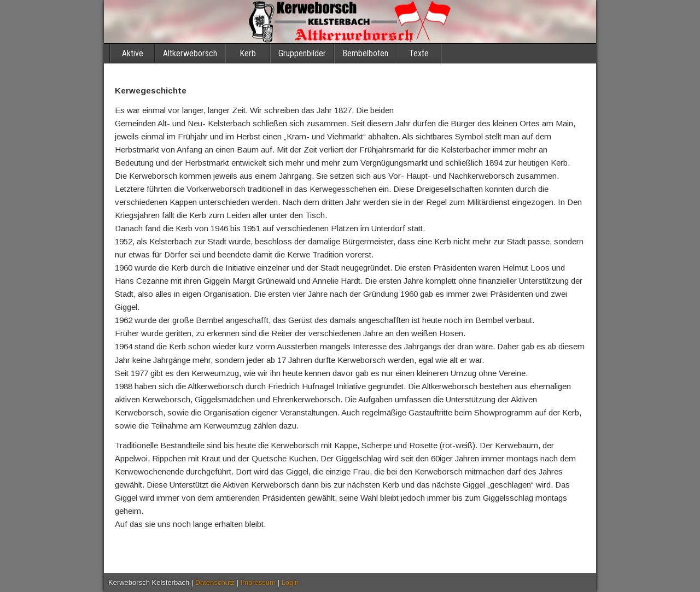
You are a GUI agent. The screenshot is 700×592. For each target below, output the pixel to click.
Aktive (133, 53)
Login (290, 582)
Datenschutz (215, 582)
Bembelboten (365, 53)
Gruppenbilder (302, 53)
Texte (419, 53)
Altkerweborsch (190, 53)
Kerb (248, 53)
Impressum (258, 582)
